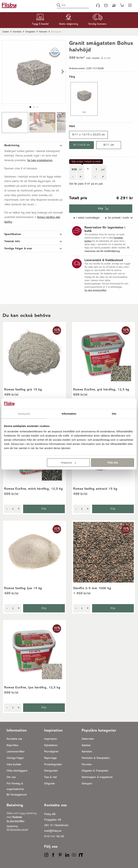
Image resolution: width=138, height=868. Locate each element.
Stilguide (49, 784)
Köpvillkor (13, 745)
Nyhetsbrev (51, 745)
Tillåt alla (113, 463)
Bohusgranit (56, 32)
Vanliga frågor (15, 758)
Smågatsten (30, 32)
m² (80, 170)
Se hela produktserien (40, 160)
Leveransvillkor (16, 752)
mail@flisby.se (53, 831)
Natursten (43, 32)
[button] (15, 123)
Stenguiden (51, 771)
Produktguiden (53, 765)
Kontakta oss (14, 739)
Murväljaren (51, 752)
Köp (101, 209)
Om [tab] (114, 414)
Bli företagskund (17, 795)
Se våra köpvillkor (16, 821)
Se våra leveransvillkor (95, 290)
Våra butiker (14, 765)
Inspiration (51, 739)
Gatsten (6, 32)
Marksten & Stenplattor (96, 758)
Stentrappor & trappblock (97, 777)
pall (103, 170)
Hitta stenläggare (17, 771)
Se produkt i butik (118, 218)
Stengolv (87, 784)
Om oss (11, 777)
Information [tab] (69, 414)
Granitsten (17, 32)
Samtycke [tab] (24, 414)
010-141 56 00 (54, 837)
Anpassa (69, 463)
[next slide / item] (62, 72)
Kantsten (87, 752)
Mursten (87, 765)
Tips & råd (50, 777)
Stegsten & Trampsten (95, 771)
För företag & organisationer (15, 786)
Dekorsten (88, 739)
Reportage (50, 758)
